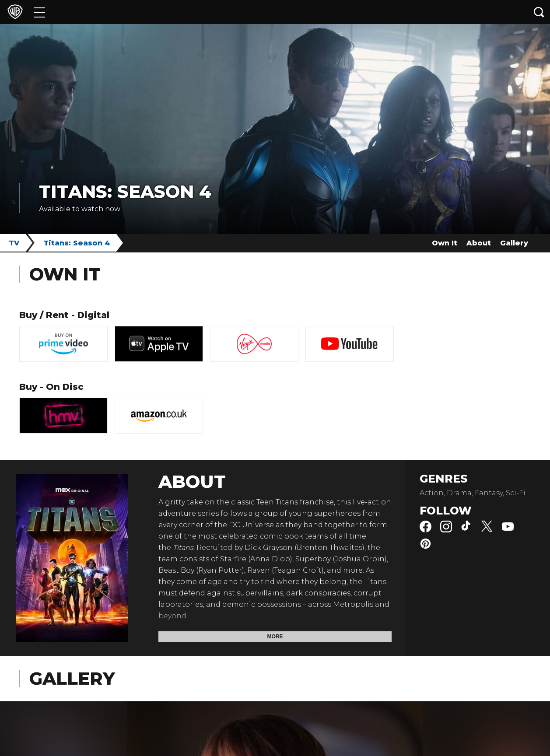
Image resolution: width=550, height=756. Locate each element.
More (275, 637)
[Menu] (40, 12)
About (479, 243)
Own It (445, 243)
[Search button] (539, 12)
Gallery (514, 243)
